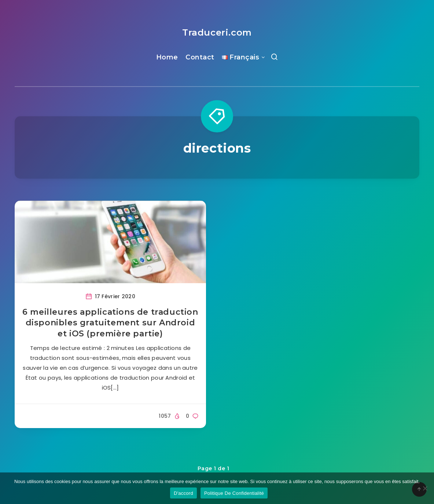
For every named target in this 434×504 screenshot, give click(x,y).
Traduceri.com (217, 32)
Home (167, 57)
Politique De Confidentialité (234, 493)
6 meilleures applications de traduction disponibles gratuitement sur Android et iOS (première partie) (110, 323)
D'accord (183, 493)
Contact (200, 57)
